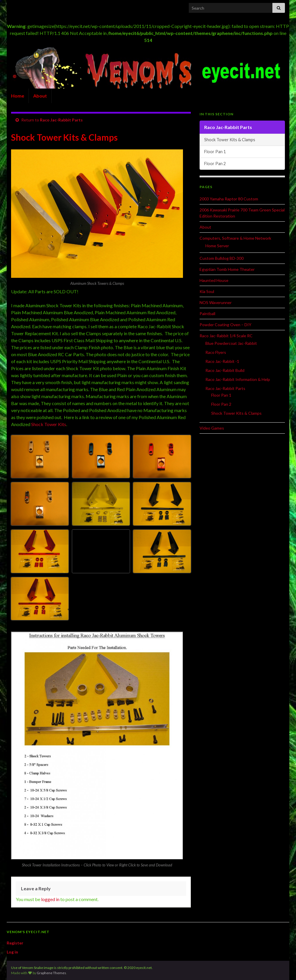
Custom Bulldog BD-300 (222, 258)
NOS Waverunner (216, 302)
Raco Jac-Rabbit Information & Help (238, 379)
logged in (50, 899)
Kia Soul (207, 291)
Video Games (212, 428)
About (40, 96)
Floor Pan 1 (215, 152)
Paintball (207, 314)
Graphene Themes (51, 973)
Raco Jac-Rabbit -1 (222, 361)
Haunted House (214, 280)
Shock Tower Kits (49, 424)
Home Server (217, 246)
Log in (12, 952)
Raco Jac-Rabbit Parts (61, 120)
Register (15, 943)
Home (18, 96)
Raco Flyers (216, 352)
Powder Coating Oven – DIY (225, 325)
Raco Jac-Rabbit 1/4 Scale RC (226, 336)
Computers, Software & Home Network (235, 238)
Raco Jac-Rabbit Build (225, 370)
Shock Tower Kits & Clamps (230, 140)
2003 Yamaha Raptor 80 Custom (229, 199)
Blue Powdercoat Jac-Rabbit (231, 343)
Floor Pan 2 (215, 164)
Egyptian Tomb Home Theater (227, 269)
